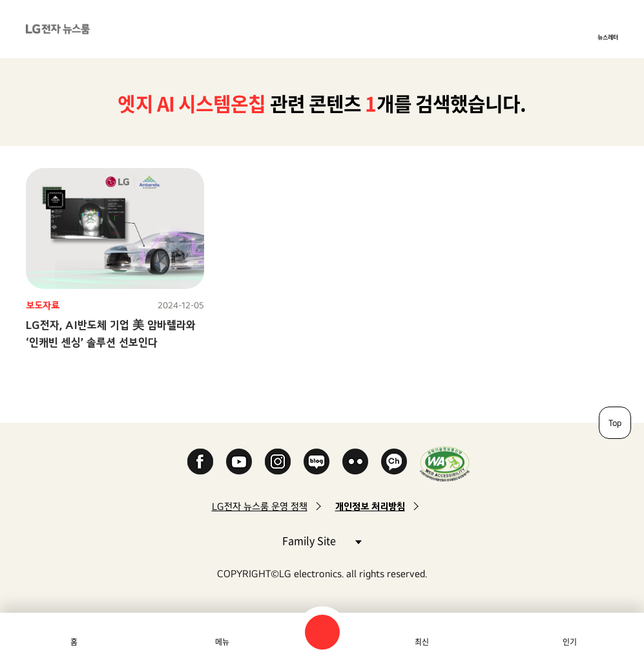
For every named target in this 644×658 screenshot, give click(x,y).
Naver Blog (317, 462)
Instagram (278, 462)
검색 (322, 632)
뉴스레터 (608, 37)
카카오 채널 (394, 462)
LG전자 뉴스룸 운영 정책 (260, 506)
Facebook (200, 462)
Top (615, 423)
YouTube (239, 462)
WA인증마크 (445, 464)
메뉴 (222, 642)
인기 (570, 642)
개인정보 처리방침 (370, 506)
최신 (422, 642)
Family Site (322, 540)
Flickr (355, 462)
